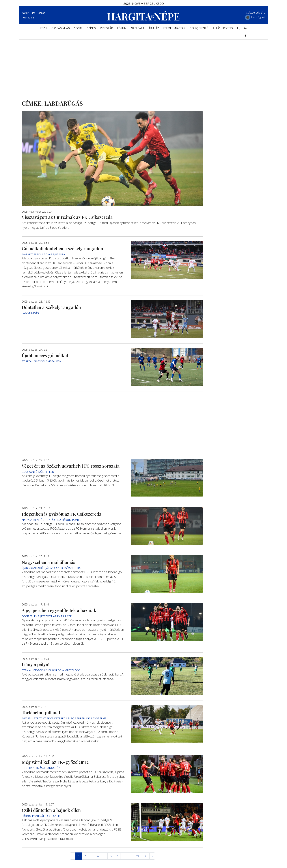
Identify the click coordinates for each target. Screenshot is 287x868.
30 (145, 856)
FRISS (44, 29)
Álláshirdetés (223, 29)
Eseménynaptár (174, 29)
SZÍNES (91, 29)
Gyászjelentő (199, 29)
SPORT (78, 29)
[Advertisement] (143, 63)
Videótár (106, 29)
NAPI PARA (138, 29)
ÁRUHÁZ (154, 29)
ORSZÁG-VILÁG (61, 29)
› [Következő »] (152, 856)
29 (137, 856)
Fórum (122, 29)
